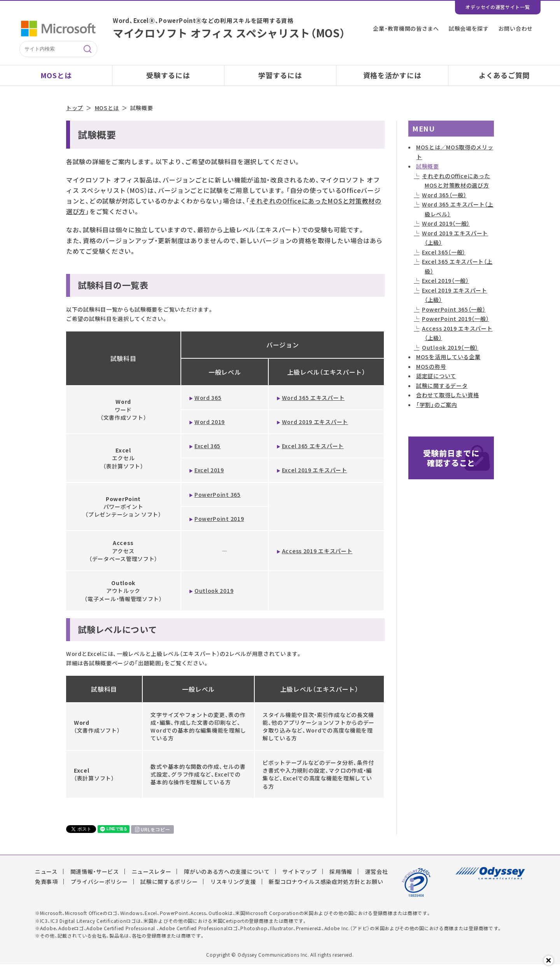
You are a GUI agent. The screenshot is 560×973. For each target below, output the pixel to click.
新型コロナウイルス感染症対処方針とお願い (326, 890)
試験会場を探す (469, 28)
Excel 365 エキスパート (313, 454)
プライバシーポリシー (99, 890)
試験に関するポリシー (169, 890)
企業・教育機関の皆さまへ (406, 28)
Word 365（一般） (444, 203)
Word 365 (208, 406)
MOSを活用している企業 (448, 365)
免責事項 (46, 890)
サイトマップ (299, 880)
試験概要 (428, 175)
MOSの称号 (431, 375)
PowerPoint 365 (218, 503)
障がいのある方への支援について (227, 880)
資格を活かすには (392, 75)
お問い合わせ (516, 28)
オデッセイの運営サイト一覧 (498, 7)
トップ (75, 116)
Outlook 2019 (214, 599)
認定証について (436, 384)
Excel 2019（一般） (445, 289)
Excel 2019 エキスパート (315, 479)
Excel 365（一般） (444, 260)
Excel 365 (207, 454)
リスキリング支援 (233, 890)
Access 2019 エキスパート (317, 559)
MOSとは (56, 75)
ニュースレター (152, 880)
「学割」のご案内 (437, 413)
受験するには (168, 75)
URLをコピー (155, 838)
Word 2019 (210, 430)
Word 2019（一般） (446, 232)
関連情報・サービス (95, 880)
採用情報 (341, 880)
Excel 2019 (209, 479)
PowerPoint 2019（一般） (455, 327)
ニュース (46, 880)
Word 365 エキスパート (313, 406)
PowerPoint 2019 (219, 527)
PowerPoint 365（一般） (454, 317)
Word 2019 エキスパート (315, 430)
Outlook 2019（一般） (450, 356)
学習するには (280, 75)
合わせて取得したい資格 (448, 403)
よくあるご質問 (504, 75)
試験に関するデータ (442, 394)
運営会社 (377, 880)
